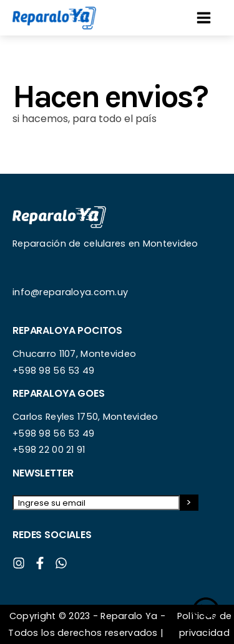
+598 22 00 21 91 (49, 450)
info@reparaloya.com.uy (70, 292)
